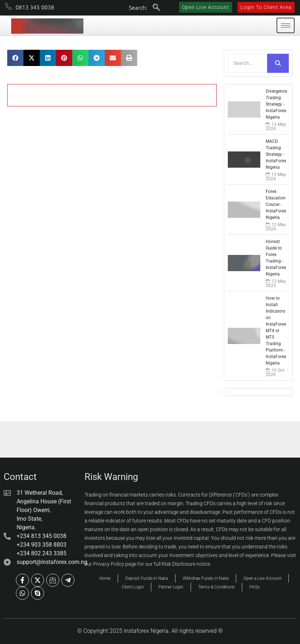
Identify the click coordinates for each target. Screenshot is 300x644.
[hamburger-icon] (286, 25)
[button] (15, 58)
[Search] (247, 63)
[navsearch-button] (156, 8)
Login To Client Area (266, 7)
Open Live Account (206, 7)
